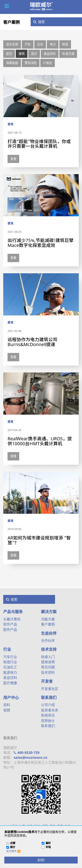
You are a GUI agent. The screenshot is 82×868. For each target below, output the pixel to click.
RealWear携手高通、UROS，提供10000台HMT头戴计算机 (40, 441)
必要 (13, 843)
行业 (7, 649)
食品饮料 (50, 54)
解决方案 (49, 612)
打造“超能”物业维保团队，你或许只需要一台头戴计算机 (39, 144)
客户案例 (11, 22)
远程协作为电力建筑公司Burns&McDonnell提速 (32, 342)
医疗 (34, 54)
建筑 (22, 54)
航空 (9, 54)
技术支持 (49, 649)
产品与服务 (13, 612)
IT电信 (48, 63)
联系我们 (49, 698)
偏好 (48, 843)
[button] (7, 6)
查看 (13, 159)
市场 (48, 847)
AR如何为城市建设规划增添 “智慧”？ (39, 540)
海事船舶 (12, 63)
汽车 (28, 44)
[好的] (41, 860)
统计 (13, 847)
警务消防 (31, 63)
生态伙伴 (49, 633)
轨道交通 (68, 54)
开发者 (47, 681)
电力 (53, 44)
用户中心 (11, 698)
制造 (65, 44)
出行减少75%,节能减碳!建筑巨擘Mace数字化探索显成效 (41, 243)
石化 (40, 44)
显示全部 (12, 44)
